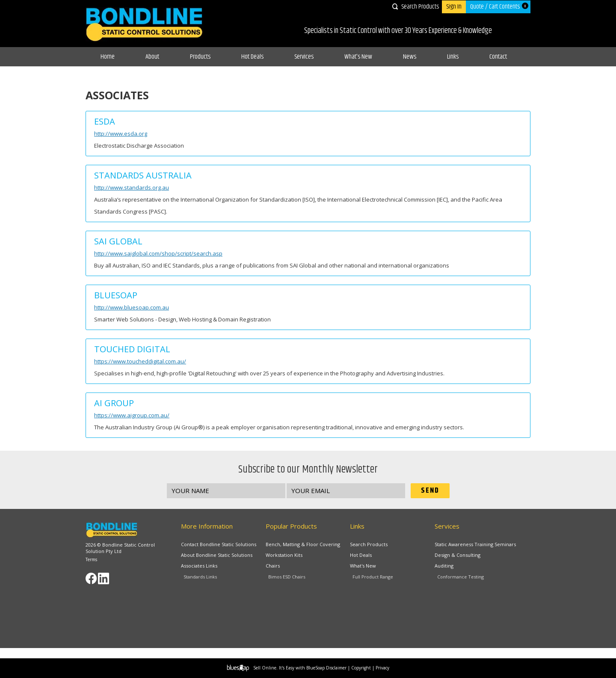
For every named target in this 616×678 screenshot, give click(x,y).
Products (200, 57)
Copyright (361, 668)
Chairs (283, 567)
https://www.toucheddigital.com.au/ (140, 361)
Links (453, 57)
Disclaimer (336, 668)
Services (304, 57)
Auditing (454, 567)
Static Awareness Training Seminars (475, 544)
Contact (498, 57)
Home (108, 57)
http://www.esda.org (121, 134)
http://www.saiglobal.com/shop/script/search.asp (158, 253)
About (152, 57)
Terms (91, 559)
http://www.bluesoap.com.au (132, 307)
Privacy (382, 668)
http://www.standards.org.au (132, 187)
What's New (358, 57)
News (410, 57)
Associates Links (206, 567)
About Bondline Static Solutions (217, 555)
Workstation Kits (286, 555)
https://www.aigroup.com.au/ (132, 415)
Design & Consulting (459, 555)
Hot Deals (252, 57)
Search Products (420, 7)
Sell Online (265, 668)
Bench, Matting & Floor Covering (303, 544)
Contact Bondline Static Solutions (219, 544)
